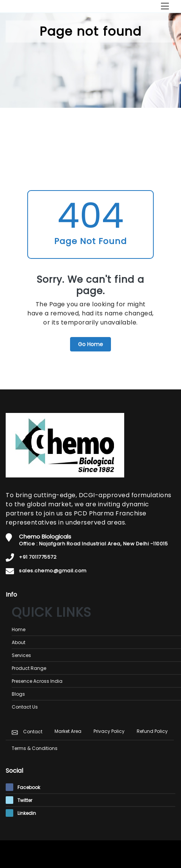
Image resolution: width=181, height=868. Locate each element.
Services (21, 655)
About (19, 642)
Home (19, 629)
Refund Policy (152, 731)
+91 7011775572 (38, 557)
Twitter (19, 800)
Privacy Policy (109, 731)
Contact (33, 732)
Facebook (23, 787)
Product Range (29, 668)
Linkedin (21, 813)
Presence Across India (37, 681)
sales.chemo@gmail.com (53, 571)
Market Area (68, 731)
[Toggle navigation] (165, 6)
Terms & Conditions (35, 748)
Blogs (18, 694)
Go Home (90, 344)
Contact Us (25, 707)
